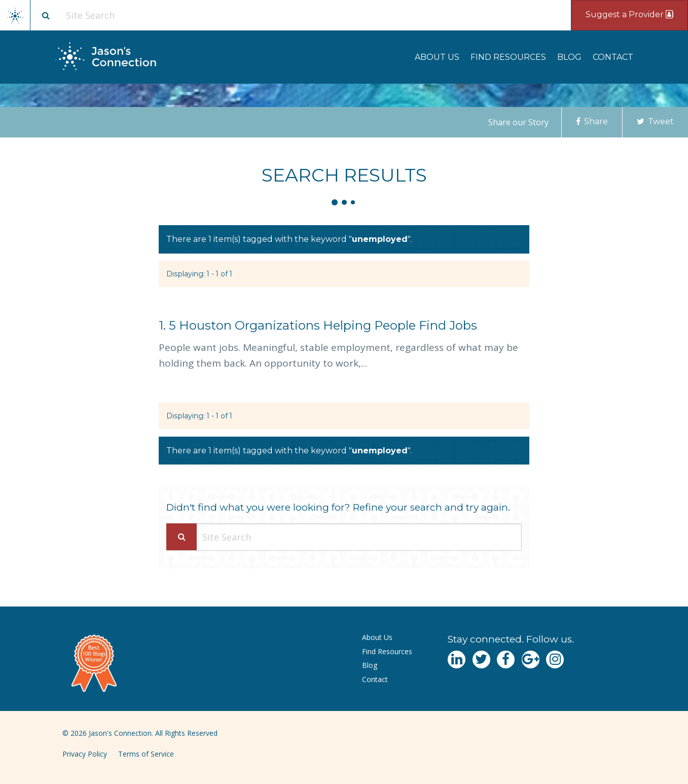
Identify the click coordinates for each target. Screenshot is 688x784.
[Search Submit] (182, 537)
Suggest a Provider (629, 14)
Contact (613, 57)
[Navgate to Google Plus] (531, 660)
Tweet (655, 121)
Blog (569, 57)
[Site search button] (46, 15)
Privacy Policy (85, 754)
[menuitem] (437, 57)
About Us (437, 57)
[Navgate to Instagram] (555, 660)
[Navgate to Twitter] (481, 660)
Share (592, 121)
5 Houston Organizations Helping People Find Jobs (318, 325)
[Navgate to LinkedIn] (457, 660)
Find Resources (508, 57)
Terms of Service (146, 754)
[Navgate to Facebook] (506, 660)
